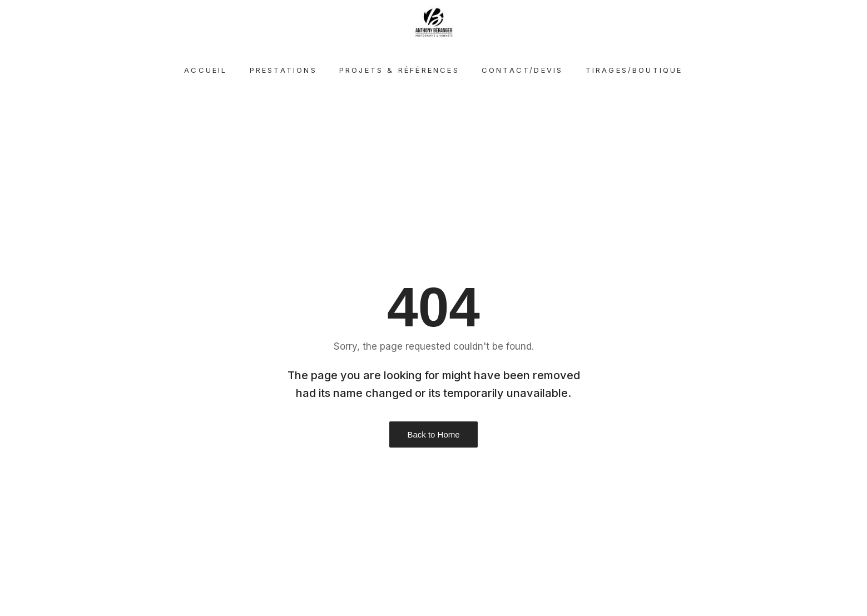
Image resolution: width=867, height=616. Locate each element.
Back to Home (433, 434)
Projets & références (399, 70)
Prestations (283, 70)
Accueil (205, 70)
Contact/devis (522, 70)
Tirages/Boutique (634, 70)
